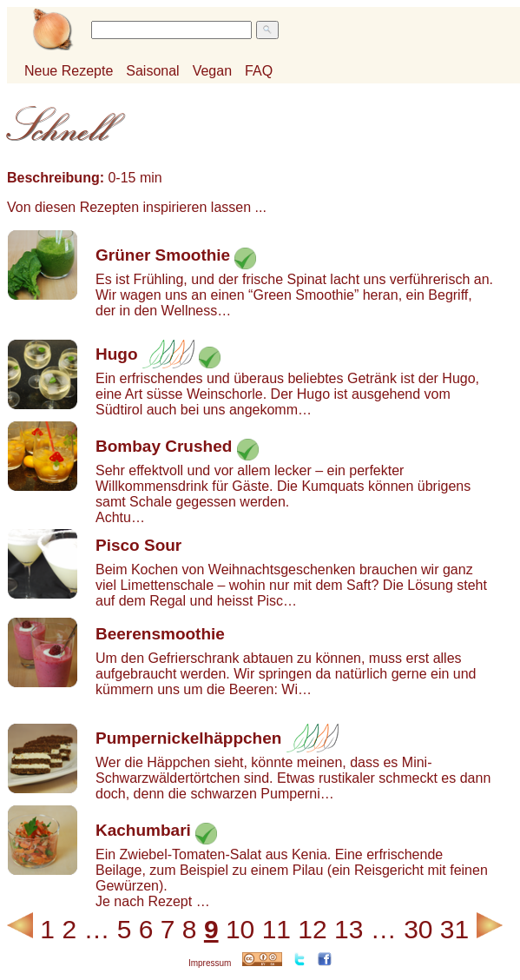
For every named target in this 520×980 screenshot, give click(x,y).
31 (454, 929)
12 (312, 929)
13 (349, 929)
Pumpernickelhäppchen (188, 738)
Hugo (117, 354)
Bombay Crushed (164, 446)
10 (240, 929)
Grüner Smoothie (163, 255)
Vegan (212, 71)
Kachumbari (143, 830)
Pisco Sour (138, 545)
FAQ (259, 71)
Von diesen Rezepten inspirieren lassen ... (137, 207)
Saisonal (152, 71)
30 (418, 929)
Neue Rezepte (69, 71)
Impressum (210, 963)
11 (276, 929)
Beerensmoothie (160, 634)
